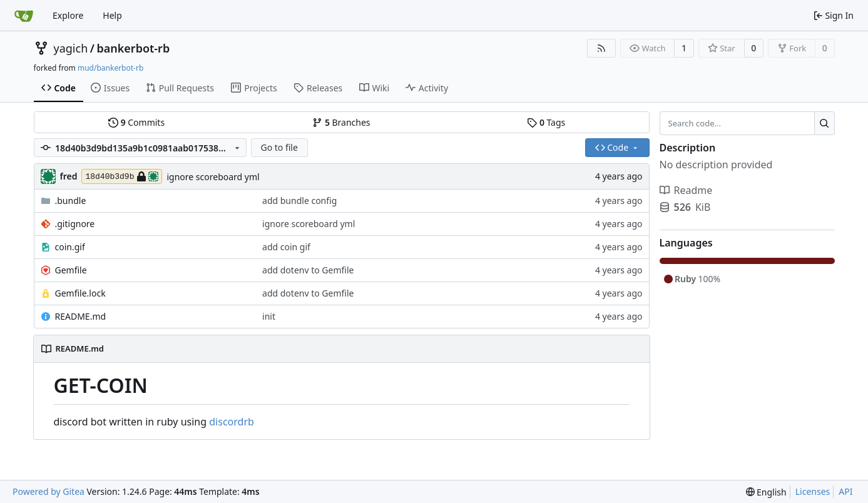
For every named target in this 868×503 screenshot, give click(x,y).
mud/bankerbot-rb (110, 68)
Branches (341, 122)
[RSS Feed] (601, 48)
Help (112, 15)
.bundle (71, 201)
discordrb (232, 422)
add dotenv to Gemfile (308, 270)
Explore (68, 15)
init (269, 316)
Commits (136, 122)
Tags (546, 122)
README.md (81, 316)
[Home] (24, 16)
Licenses (813, 491)
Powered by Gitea (49, 491)
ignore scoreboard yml (213, 177)
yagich (71, 48)
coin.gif (70, 247)
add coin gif (286, 247)
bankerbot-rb (133, 48)
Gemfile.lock (80, 293)
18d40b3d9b (122, 176)
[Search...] (825, 123)
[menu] (766, 492)
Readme (686, 190)
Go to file (279, 147)
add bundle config (299, 201)
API (845, 491)
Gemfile (71, 270)
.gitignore (75, 224)
